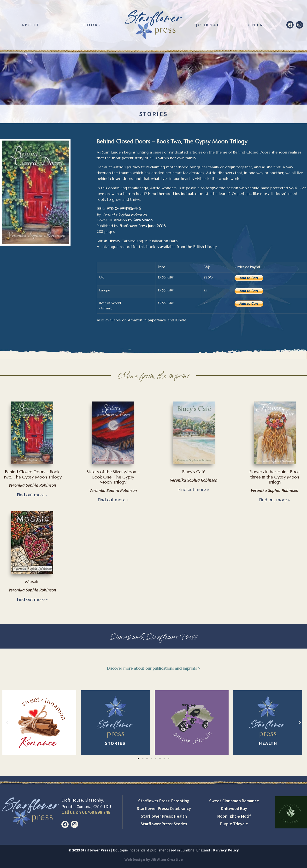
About (31, 25)
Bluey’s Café (194, 472)
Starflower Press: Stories (164, 824)
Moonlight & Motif (234, 816)
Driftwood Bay (234, 808)
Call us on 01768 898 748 (86, 812)
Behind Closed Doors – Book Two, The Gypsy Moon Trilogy (32, 474)
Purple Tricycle (234, 824)
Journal (208, 25)
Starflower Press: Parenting (164, 801)
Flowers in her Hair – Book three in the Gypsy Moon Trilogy (275, 477)
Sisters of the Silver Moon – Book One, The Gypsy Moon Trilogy (113, 477)
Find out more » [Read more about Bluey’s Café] (194, 489)
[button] (7, 723)
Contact (257, 25)
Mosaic (32, 582)
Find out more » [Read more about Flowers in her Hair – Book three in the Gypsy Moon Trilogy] (275, 500)
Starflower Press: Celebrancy (164, 808)
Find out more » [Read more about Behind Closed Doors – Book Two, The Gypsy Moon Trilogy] (32, 495)
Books (92, 25)
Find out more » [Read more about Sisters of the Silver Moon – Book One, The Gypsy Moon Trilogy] (113, 500)
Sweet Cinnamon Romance (234, 801)
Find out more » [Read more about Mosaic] (32, 599)
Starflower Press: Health (164, 816)
